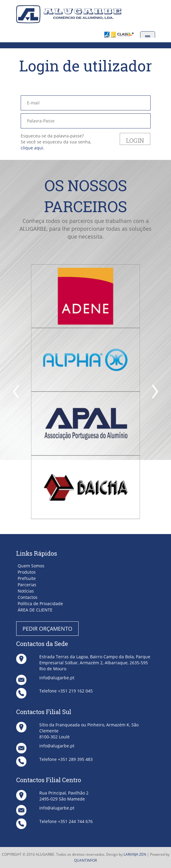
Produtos (27, 572)
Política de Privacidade (40, 604)
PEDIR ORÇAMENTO (47, 629)
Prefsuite (27, 578)
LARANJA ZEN (135, 854)
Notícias (26, 591)
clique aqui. (33, 148)
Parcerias (27, 585)
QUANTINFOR (85, 860)
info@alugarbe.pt (57, 678)
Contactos (28, 597)
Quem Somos (31, 566)
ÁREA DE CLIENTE (35, 610)
